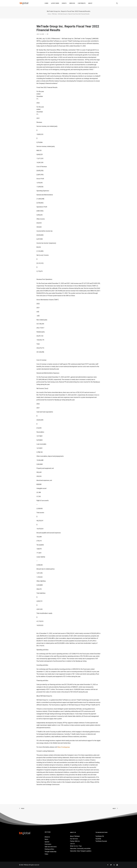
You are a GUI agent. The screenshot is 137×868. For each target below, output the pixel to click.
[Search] (117, 4)
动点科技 (98, 839)
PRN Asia (54, 14)
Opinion (47, 842)
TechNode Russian (101, 841)
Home (46, 4)
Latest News (55, 4)
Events (64, 4)
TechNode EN (100, 836)
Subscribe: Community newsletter (80, 849)
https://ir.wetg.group (64, 747)
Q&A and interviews (51, 847)
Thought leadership (51, 852)
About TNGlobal (75, 836)
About (90, 4)
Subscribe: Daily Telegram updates (81, 851)
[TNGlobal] (24, 4)
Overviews (48, 844)
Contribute (82, 4)
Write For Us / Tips (76, 846)
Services (72, 4)
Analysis (47, 837)
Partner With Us (75, 841)
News (46, 839)
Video (46, 854)
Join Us (72, 844)
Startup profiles (49, 849)
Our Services (74, 839)
